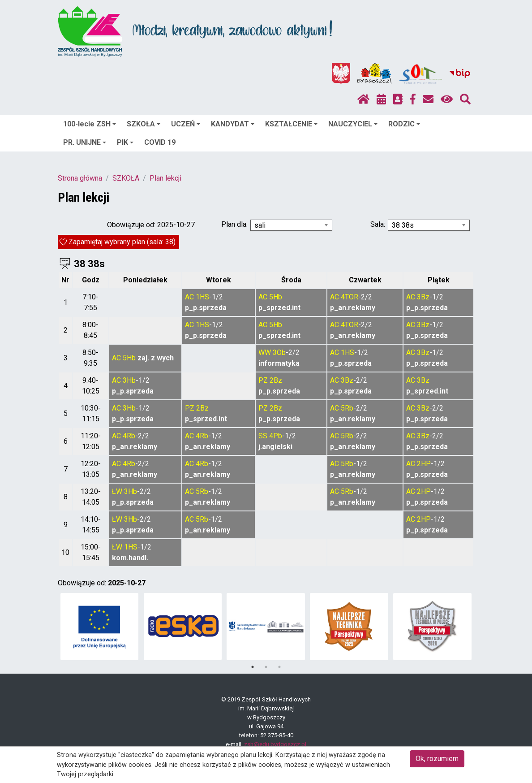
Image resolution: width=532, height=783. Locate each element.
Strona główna (80, 178)
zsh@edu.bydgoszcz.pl (275, 744)
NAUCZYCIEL (353, 124)
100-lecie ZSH (90, 124)
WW (265, 353)
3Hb (129, 380)
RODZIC (404, 124)
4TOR (350, 297)
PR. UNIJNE (85, 142)
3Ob (279, 353)
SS (263, 436)
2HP (424, 464)
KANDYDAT (233, 124)
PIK (125, 142)
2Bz (276, 380)
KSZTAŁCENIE (291, 124)
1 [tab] (253, 667)
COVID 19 (160, 142)
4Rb (129, 436)
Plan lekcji (165, 178)
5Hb (276, 297)
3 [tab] (279, 667)
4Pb (276, 436)
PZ (263, 380)
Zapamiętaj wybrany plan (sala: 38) (122, 242)
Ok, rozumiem (437, 759)
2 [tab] (266, 667)
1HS (202, 297)
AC (189, 297)
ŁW (117, 491)
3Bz (423, 297)
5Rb (347, 408)
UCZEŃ (186, 124)
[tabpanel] (100, 627)
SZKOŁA (144, 124)
